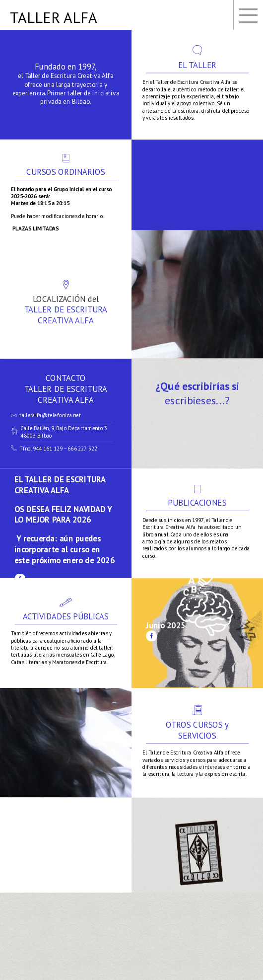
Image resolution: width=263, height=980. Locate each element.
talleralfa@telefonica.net (50, 415)
